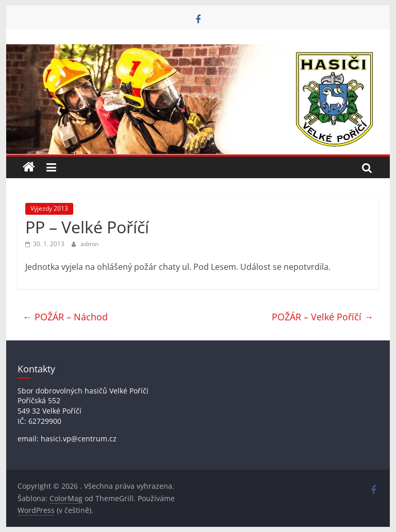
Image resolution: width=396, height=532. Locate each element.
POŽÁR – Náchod (65, 317)
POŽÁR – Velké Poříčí (323, 317)
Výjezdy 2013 (49, 208)
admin (89, 244)
